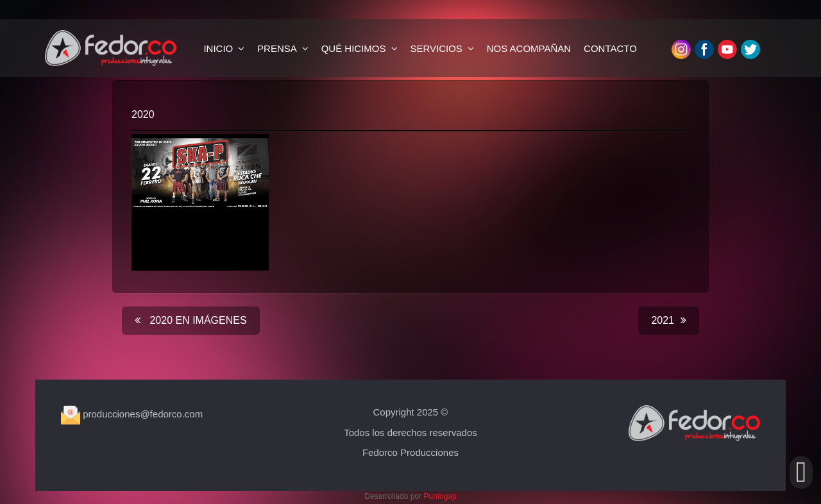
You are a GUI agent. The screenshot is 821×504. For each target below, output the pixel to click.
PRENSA (277, 48)
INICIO (218, 48)
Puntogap (440, 496)
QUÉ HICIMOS (354, 48)
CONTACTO (610, 48)
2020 (143, 114)
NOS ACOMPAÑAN (529, 48)
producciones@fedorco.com (132, 414)
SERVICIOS (436, 48)
